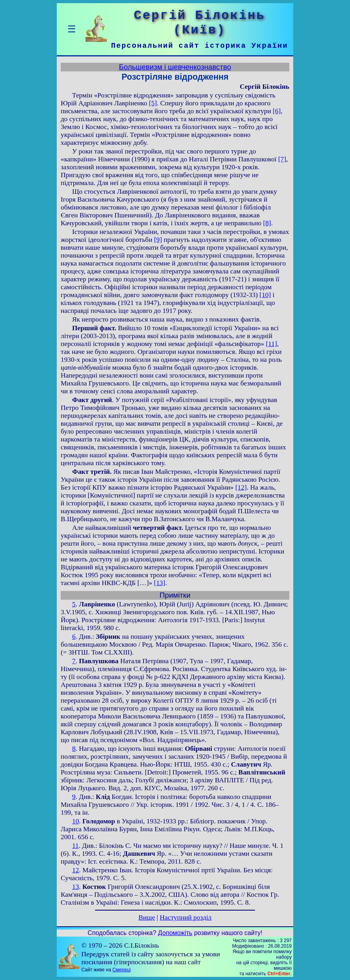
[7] (282, 159)
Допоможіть (175, 933)
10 (75, 821)
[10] (265, 295)
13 (75, 887)
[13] (159, 583)
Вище (147, 917)
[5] (153, 103)
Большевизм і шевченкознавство (175, 67)
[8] (267, 223)
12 (75, 870)
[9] (158, 240)
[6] (277, 111)
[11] (272, 344)
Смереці (121, 970)
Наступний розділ (185, 917)
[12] (241, 487)
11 (75, 846)
